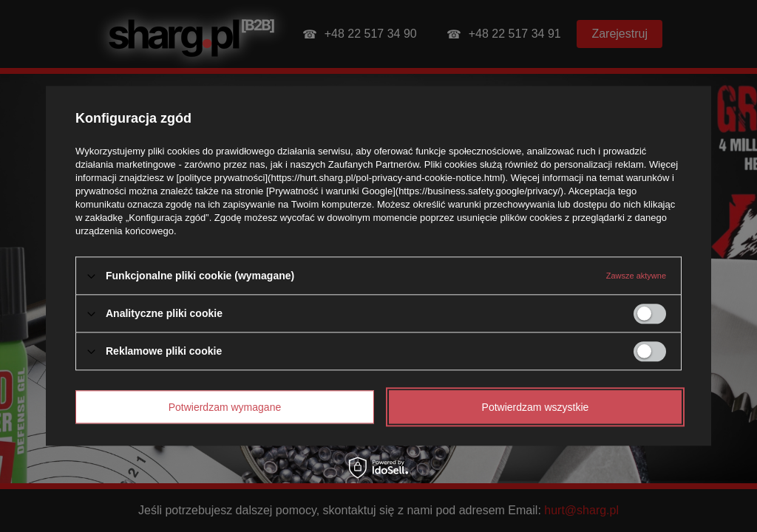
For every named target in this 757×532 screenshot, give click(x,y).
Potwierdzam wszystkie (536, 407)
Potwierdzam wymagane (225, 407)
